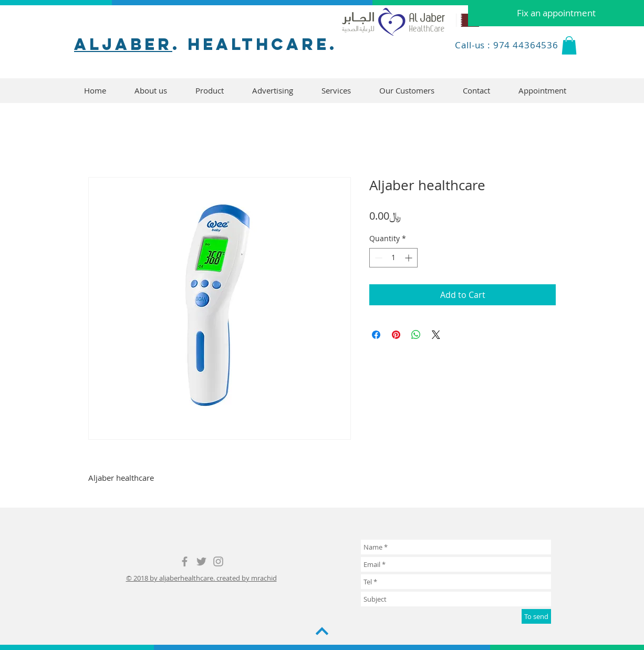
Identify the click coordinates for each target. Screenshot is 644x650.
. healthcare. (255, 44)
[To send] (536, 616)
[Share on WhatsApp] (416, 335)
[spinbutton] (393, 258)
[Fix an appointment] (556, 13)
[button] (569, 45)
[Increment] (409, 258)
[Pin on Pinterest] (396, 335)
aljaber (123, 44)
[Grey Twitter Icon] (201, 561)
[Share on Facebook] (376, 335)
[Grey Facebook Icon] (185, 561)
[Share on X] (436, 335)
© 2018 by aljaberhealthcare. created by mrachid (201, 578)
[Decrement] (377, 258)
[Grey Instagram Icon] (218, 561)
